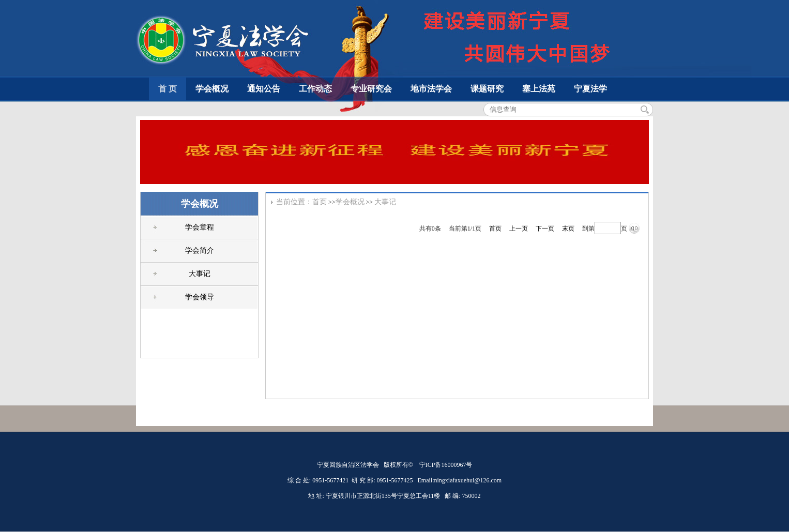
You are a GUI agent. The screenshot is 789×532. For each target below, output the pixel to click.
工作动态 (315, 89)
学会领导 (200, 297)
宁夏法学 (590, 89)
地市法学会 (431, 89)
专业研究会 (371, 89)
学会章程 (200, 227)
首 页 (168, 89)
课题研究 (487, 89)
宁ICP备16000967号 (446, 465)
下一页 (545, 229)
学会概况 (212, 89)
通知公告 (264, 89)
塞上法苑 (539, 89)
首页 (320, 202)
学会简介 (200, 250)
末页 (568, 229)
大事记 (200, 274)
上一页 (519, 229)
